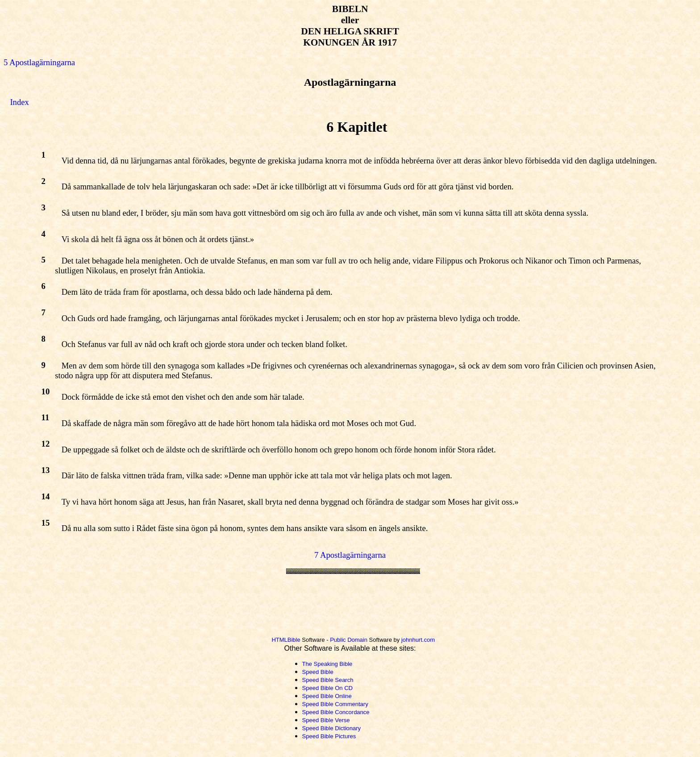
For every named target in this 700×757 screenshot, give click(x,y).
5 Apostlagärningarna (39, 62)
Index (19, 102)
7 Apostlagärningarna (350, 555)
